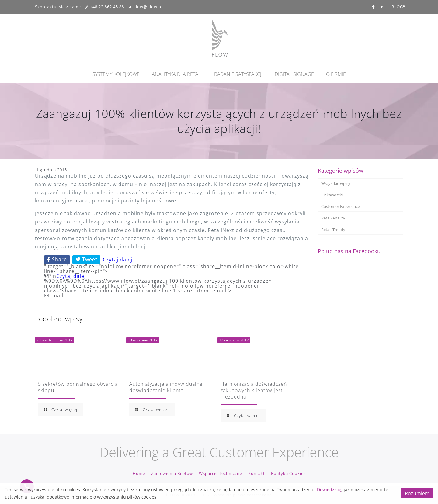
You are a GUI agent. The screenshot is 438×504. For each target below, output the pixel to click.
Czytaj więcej (61, 409)
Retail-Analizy (333, 218)
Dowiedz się (329, 490)
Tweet (86, 259)
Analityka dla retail (177, 74)
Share (57, 259)
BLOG (397, 7)
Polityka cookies (288, 473)
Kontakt (257, 473)
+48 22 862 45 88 (104, 7)
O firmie (336, 74)
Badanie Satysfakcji (238, 74)
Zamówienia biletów (172, 473)
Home (139, 473)
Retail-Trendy (333, 230)
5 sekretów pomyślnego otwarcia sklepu (78, 387)
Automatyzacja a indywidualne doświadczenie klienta (166, 387)
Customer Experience (341, 206)
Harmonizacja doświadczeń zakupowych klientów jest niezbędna (254, 390)
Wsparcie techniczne (221, 473)
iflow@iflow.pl (145, 7)
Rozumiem (417, 493)
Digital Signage (294, 74)
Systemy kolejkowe (116, 74)
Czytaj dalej (118, 260)
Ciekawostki (332, 195)
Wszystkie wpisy (336, 183)
